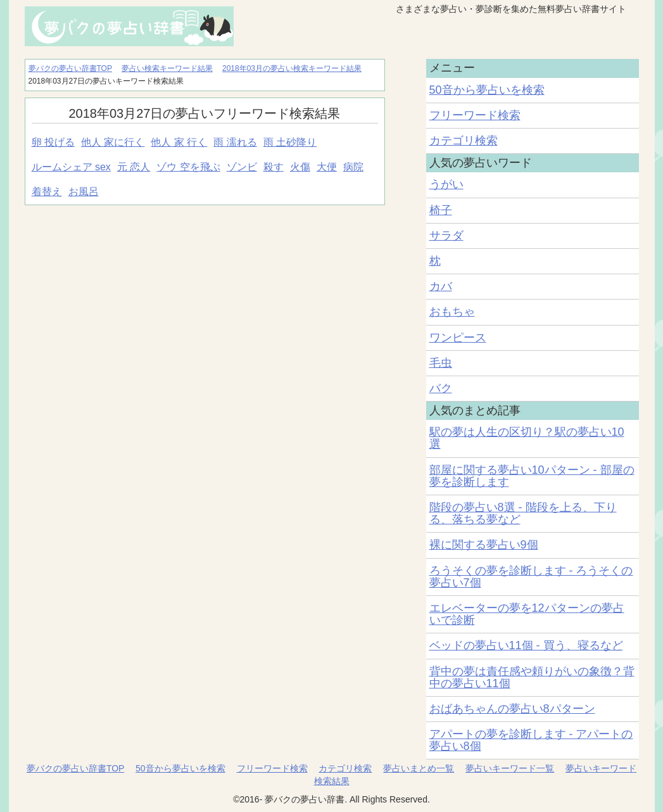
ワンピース (458, 338)
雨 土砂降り (290, 142)
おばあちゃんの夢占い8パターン (512, 709)
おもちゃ (452, 312)
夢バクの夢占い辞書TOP (75, 768)
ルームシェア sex (71, 167)
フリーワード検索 (475, 115)
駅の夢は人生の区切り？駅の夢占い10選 (527, 438)
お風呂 (84, 192)
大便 (327, 167)
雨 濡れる (235, 142)
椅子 (441, 210)
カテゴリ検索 (464, 141)
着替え (47, 192)
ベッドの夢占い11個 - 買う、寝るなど (526, 645)
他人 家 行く (179, 142)
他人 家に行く (113, 142)
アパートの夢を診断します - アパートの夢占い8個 (531, 740)
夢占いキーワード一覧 (510, 768)
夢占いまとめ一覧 (419, 768)
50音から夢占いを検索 (487, 90)
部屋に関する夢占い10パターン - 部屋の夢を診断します (532, 476)
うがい (446, 184)
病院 (353, 167)
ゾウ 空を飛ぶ (188, 167)
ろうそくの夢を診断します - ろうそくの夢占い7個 (531, 577)
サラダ (446, 236)
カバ (441, 286)
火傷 (300, 167)
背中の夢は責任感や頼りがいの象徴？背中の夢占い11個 (532, 677)
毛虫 (441, 363)
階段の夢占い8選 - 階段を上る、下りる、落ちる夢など (523, 513)
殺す (274, 167)
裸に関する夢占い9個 (484, 545)
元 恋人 (134, 167)
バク (441, 388)
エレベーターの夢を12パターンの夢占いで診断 (527, 614)
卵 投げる (53, 142)
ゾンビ (242, 167)
